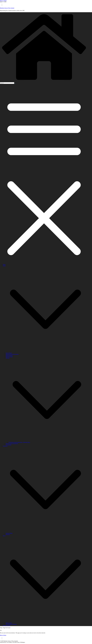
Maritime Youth (9, 357)
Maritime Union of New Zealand (7, 8)
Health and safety (7, 625)
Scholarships (9, 445)
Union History (9, 353)
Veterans (8, 358)
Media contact (9, 623)
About (4, 266)
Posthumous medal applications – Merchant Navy (19, 442)
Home (4, 264)
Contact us (5, 446)
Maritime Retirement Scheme (12, 354)
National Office (9, 533)
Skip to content (3, 1)
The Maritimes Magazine (11, 624)
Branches (8, 534)
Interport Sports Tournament (12, 443)
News (4, 536)
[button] (45, 352)
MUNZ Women (9, 355)
